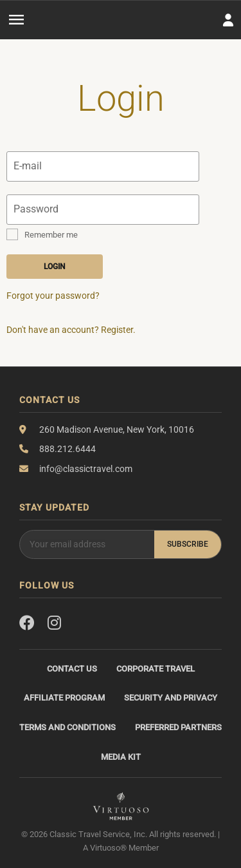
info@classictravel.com (86, 469)
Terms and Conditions (67, 727)
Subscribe (188, 544)
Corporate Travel (156, 669)
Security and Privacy (171, 698)
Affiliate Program (64, 698)
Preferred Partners (178, 727)
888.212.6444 (67, 449)
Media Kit (121, 757)
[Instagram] (54, 623)
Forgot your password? (53, 296)
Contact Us (72, 669)
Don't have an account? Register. (71, 330)
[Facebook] (27, 623)
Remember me (51, 235)
